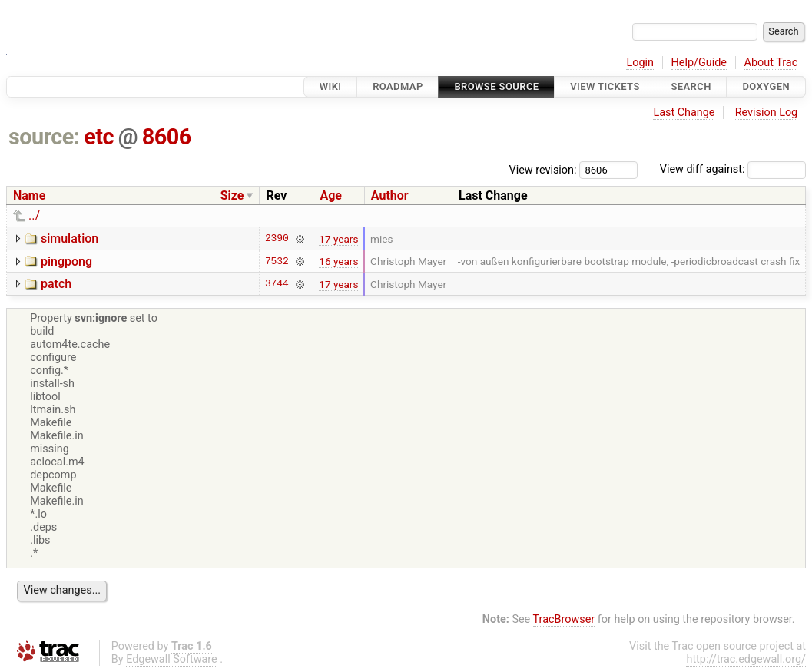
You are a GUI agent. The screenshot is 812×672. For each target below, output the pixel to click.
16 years (338, 261)
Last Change (684, 113)
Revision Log (767, 113)
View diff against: (733, 169)
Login (640, 63)
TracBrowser (564, 619)
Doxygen (766, 86)
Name (29, 195)
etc (99, 137)
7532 (277, 261)
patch (56, 284)
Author (390, 195)
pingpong (66, 262)
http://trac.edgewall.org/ (746, 659)
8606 (167, 137)
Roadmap (398, 86)
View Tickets (605, 86)
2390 (277, 239)
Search (691, 86)
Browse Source (496, 86)
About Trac (771, 63)
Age (331, 195)
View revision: (543, 169)
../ (34, 215)
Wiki (331, 86)
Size (232, 195)
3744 (277, 284)
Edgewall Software (172, 659)
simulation (70, 238)
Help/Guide (699, 63)
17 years (338, 239)
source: (44, 137)
